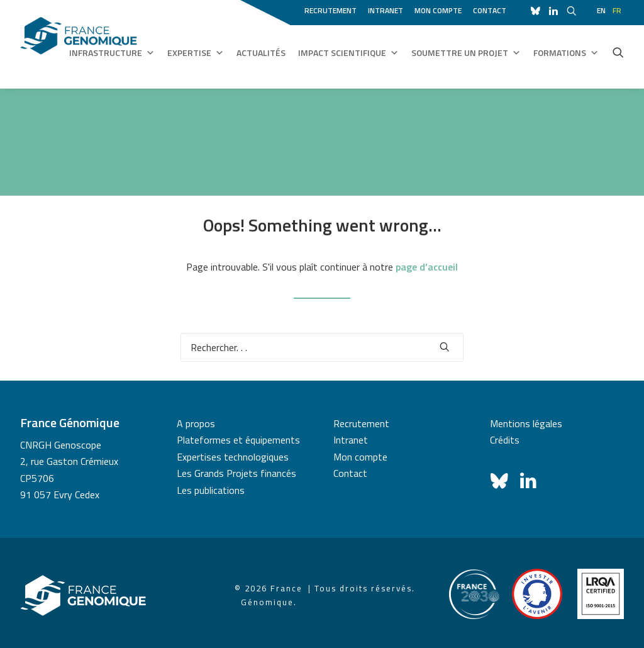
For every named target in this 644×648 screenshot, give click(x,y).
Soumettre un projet (466, 53)
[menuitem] (333, 9)
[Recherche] (322, 347)
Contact (490, 10)
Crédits (505, 440)
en (601, 10)
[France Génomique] (79, 44)
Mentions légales (526, 423)
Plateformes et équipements (238, 440)
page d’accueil (427, 267)
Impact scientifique (348, 53)
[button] (618, 52)
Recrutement (330, 10)
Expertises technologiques (233, 457)
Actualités (261, 53)
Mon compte (438, 10)
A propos (196, 423)
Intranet (386, 10)
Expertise (196, 53)
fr (617, 10)
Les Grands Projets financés (236, 473)
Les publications (211, 490)
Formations (566, 53)
